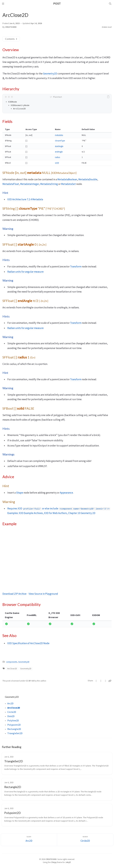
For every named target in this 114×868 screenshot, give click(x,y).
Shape (20, 493)
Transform (76, 266)
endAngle (59, 152)
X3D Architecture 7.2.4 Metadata (25, 199)
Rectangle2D (14, 729)
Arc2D (10, 703)
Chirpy (54, 862)
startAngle (59, 146)
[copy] (109, 97)
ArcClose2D (12, 669)
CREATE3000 (11, 27)
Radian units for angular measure (25, 272)
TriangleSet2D (15, 733)
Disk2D (11, 716)
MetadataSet (68, 184)
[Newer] (85, 840)
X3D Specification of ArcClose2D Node (28, 643)
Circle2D (12, 712)
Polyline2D (13, 720)
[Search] (110, 4)
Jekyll (68, 862)
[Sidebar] (4, 4)
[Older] (29, 840)
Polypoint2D (14, 725)
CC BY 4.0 (30, 681)
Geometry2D (50, 74)
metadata (59, 135)
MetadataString (49, 184)
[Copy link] (110, 681)
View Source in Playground (43, 594)
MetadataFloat (11, 184)
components (12, 662)
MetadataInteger (30, 184)
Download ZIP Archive (14, 594)
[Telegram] (106, 681)
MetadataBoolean (67, 179)
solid (57, 163)
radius (57, 157)
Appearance (66, 493)
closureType (60, 141)
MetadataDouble (88, 179)
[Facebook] (101, 681)
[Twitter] (96, 681)
